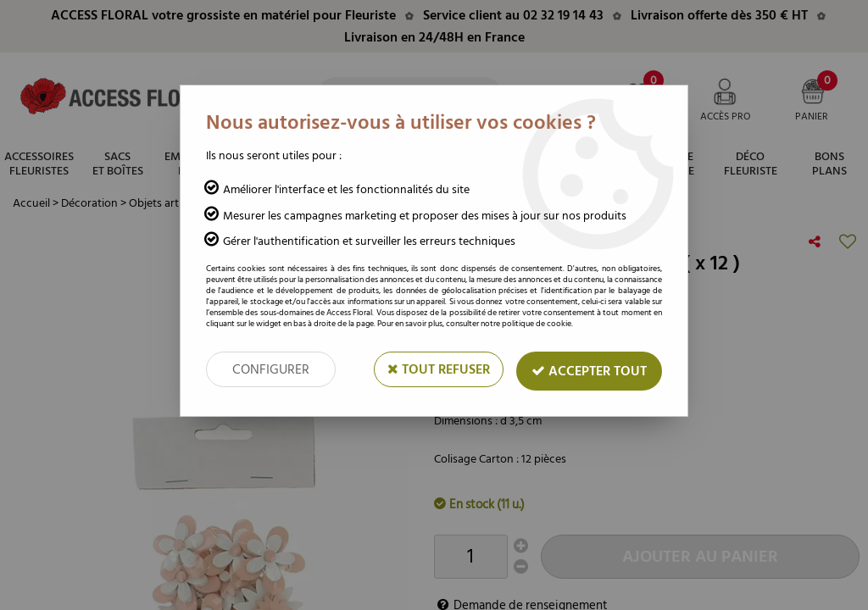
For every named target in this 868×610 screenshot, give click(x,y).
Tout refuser (439, 369)
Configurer (271, 369)
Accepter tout (589, 371)
